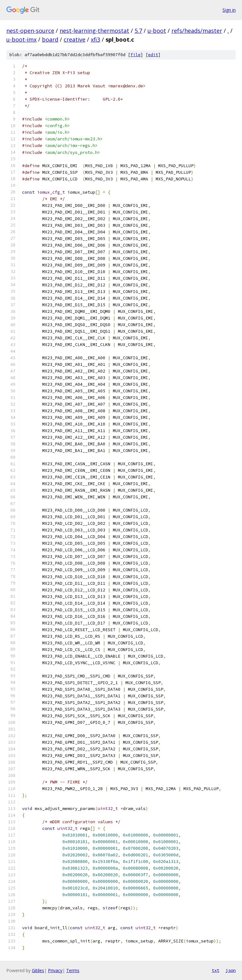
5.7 (138, 31)
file (135, 55)
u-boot (157, 31)
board (50, 39)
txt (216, 970)
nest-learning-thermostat (94, 31)
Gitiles (38, 970)
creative (75, 39)
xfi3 (95, 39)
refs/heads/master (197, 31)
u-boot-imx (21, 39)
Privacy (55, 970)
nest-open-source (30, 31)
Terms (73, 970)
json (231, 970)
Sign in (229, 10)
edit (153, 55)
